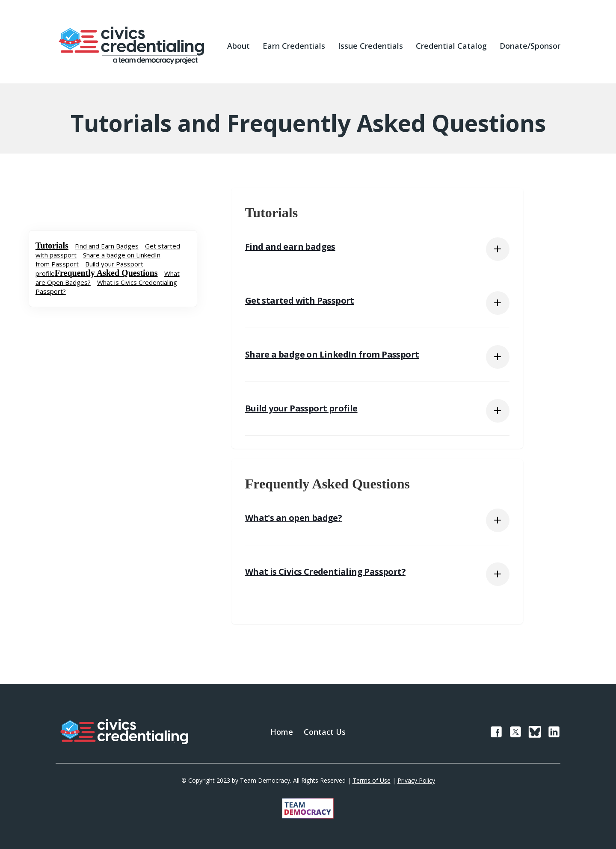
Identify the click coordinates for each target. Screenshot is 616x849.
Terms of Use (372, 780)
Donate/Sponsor (530, 46)
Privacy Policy (416, 780)
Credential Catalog (451, 46)
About (238, 46)
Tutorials (52, 246)
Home (282, 732)
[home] (131, 46)
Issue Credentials (370, 46)
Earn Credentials (294, 46)
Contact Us (325, 732)
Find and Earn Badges (107, 246)
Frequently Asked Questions (106, 273)
